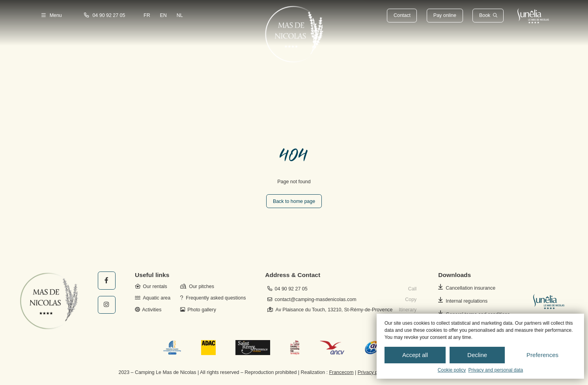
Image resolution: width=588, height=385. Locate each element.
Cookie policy (452, 370)
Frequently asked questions (213, 298)
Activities (148, 310)
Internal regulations (467, 301)
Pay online (445, 15)
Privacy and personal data (496, 370)
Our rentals (151, 286)
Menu (52, 15)
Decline (477, 355)
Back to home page (294, 201)
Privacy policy (373, 372)
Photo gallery (198, 310)
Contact (402, 15)
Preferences (542, 355)
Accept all (415, 355)
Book (485, 15)
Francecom (341, 372)
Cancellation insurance (470, 288)
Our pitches (197, 286)
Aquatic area (153, 298)
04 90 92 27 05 (105, 15)
